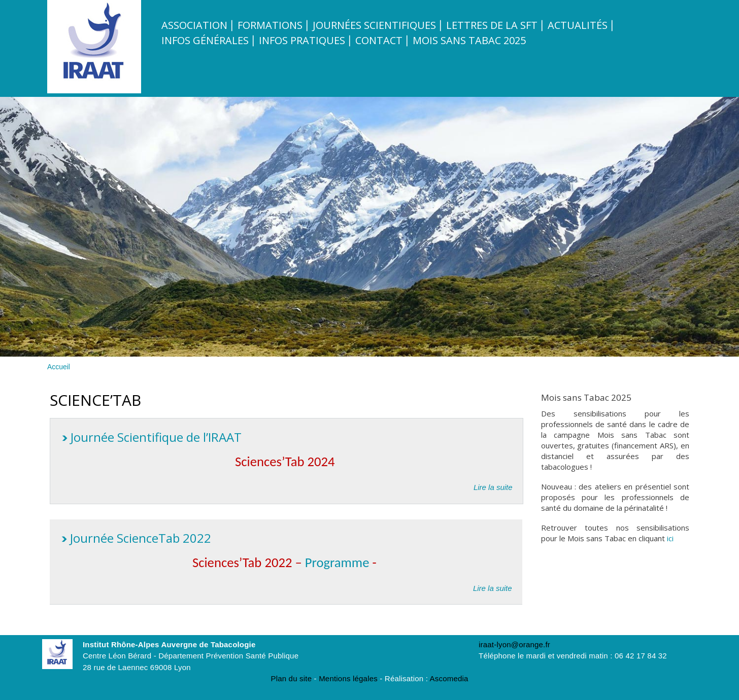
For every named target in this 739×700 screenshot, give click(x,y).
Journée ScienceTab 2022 (141, 538)
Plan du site (291, 678)
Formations (270, 25)
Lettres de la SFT (492, 25)
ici (670, 538)
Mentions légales (348, 678)
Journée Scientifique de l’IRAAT (156, 437)
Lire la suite (493, 487)
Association (194, 25)
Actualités (578, 25)
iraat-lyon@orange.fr (514, 644)
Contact (379, 40)
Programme (339, 563)
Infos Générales (205, 40)
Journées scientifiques (374, 25)
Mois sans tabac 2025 (469, 40)
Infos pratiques (302, 40)
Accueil (59, 367)
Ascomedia (449, 678)
